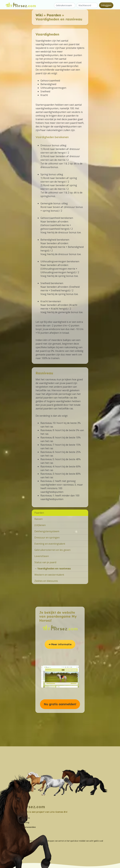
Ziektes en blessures (46, 581)
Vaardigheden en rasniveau (54, 568)
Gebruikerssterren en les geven (52, 550)
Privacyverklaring (21, 822)
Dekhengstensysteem (47, 531)
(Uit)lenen (40, 525)
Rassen (38, 519)
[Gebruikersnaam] (65, 5)
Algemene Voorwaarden (24, 827)
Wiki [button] (14, 832)
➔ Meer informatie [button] (60, 644)
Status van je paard (45, 562)
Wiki (39, 15)
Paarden (54, 15)
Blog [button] (14, 836)
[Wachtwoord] (87, 5)
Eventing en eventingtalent (50, 544)
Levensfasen (42, 556)
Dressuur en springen (47, 538)
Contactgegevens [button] (21, 818)
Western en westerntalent (49, 575)
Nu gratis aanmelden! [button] (60, 704)
